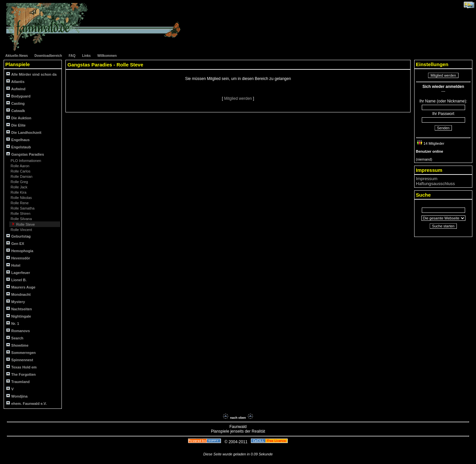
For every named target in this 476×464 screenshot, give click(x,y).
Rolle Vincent (21, 230)
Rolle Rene (19, 203)
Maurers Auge (21, 287)
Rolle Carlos (20, 171)
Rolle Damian (21, 176)
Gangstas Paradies (25, 154)
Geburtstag (19, 236)
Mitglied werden (238, 98)
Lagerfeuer (18, 272)
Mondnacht (19, 294)
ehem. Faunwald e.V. (26, 403)
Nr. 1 (13, 323)
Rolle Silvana (21, 219)
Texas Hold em (21, 367)
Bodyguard (18, 96)
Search (15, 338)
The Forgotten (21, 374)
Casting (15, 103)
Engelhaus (18, 140)
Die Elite (16, 125)
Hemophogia (20, 251)
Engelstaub (19, 147)
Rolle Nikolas (21, 198)
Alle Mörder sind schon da (31, 74)
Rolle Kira (18, 192)
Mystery (16, 302)
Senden (443, 128)
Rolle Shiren (20, 213)
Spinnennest (20, 360)
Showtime (17, 345)
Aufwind (16, 89)
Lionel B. (17, 280)
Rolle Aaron (20, 166)
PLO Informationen (25, 161)
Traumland (18, 382)
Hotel (13, 265)
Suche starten (443, 226)
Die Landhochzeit (24, 132)
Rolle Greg (19, 182)
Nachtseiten (19, 309)
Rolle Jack (19, 187)
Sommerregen (21, 352)
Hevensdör (18, 258)
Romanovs (18, 331)
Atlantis (15, 81)
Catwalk (16, 111)
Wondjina (17, 396)
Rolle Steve (25, 224)
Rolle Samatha (22, 208)
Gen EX (15, 243)
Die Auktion (19, 118)
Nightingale (19, 316)
